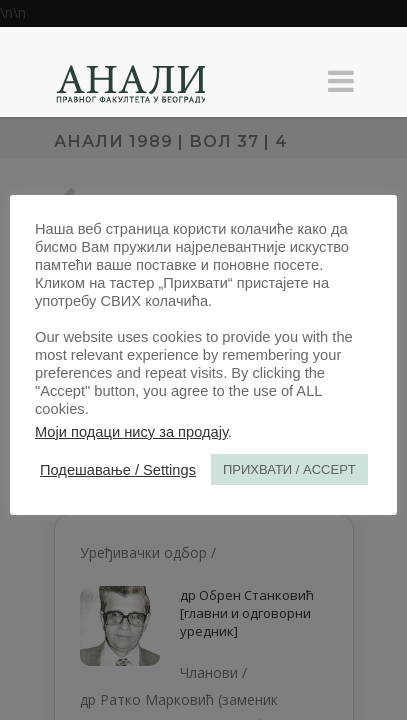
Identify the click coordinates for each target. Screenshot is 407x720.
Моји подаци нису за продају (131, 432)
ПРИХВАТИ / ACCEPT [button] (289, 469)
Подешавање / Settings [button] (118, 470)
